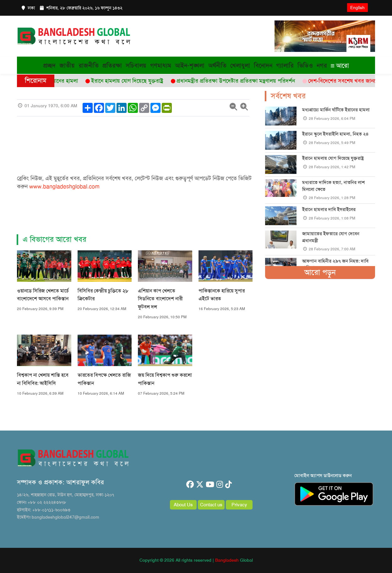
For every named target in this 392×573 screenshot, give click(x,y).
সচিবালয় (136, 65)
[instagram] (220, 485)
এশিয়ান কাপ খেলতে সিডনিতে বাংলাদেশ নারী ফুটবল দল (160, 299)
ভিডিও (305, 65)
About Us (183, 505)
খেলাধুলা (240, 65)
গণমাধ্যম (161, 65)
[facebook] (190, 485)
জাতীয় (67, 65)
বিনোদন (263, 65)
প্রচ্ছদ (49, 65)
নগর (322, 65)
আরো (340, 65)
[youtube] (210, 485)
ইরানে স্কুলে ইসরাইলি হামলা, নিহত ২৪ (335, 134)
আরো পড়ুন (320, 272)
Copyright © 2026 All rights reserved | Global (196, 560)
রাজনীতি (89, 65)
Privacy (239, 505)
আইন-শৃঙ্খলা (190, 65)
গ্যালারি (285, 65)
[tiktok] (229, 485)
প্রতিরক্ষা (112, 65)
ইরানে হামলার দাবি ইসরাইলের (329, 209)
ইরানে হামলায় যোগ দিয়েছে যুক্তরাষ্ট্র (333, 158)
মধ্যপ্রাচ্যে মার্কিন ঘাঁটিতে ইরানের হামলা (336, 110)
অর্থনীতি (217, 65)
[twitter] (200, 485)
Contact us (211, 505)
